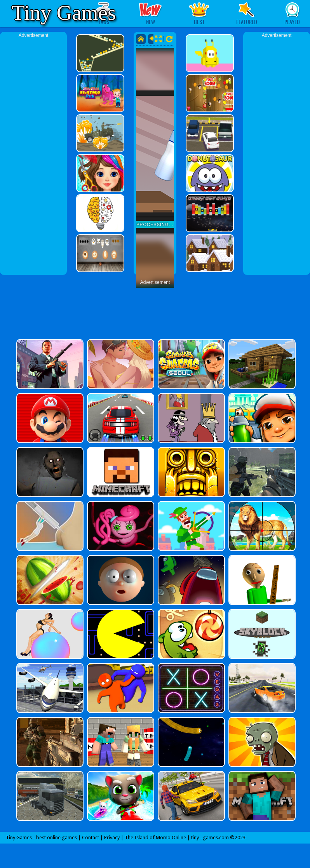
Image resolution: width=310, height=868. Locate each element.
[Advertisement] (33, 155)
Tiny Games (64, 13)
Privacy (112, 838)
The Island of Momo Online (155, 838)
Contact (91, 838)
